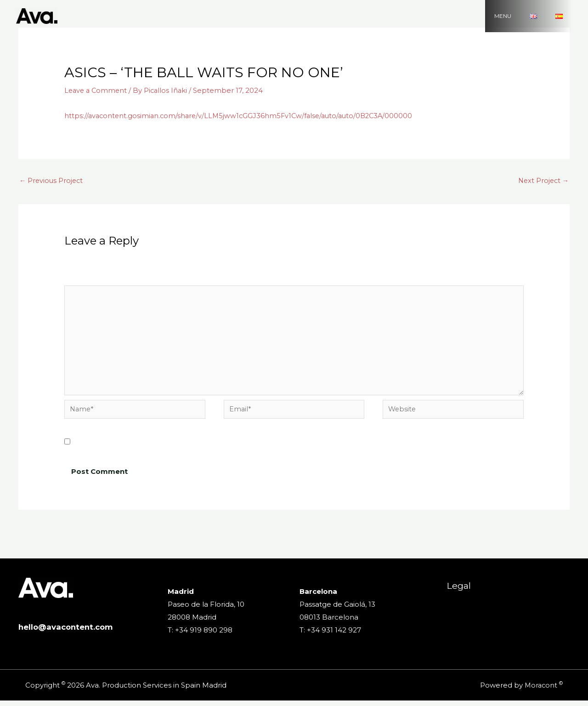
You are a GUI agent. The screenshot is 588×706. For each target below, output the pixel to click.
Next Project (542, 181)
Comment (85, 280)
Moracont (540, 691)
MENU (526, 16)
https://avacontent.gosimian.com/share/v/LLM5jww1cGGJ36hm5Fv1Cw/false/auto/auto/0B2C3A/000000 (243, 116)
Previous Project (52, 181)
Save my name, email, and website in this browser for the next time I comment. (215, 447)
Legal (455, 595)
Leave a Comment (97, 90)
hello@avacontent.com (69, 632)
